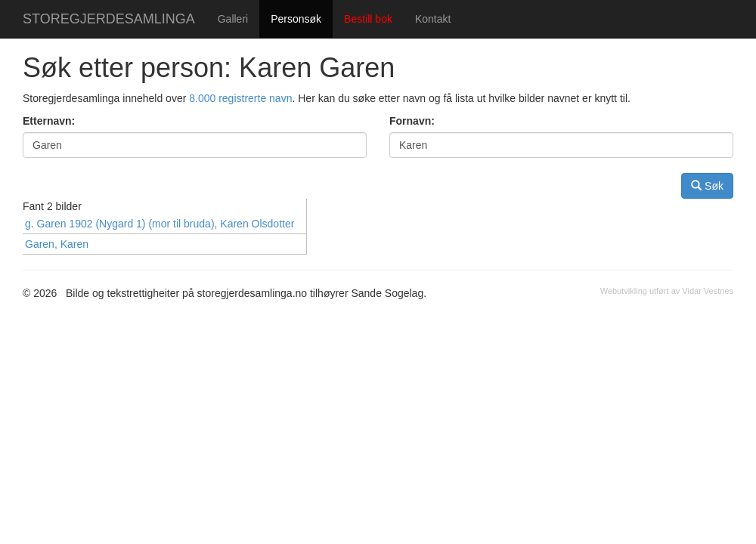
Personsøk (296, 19)
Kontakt (433, 19)
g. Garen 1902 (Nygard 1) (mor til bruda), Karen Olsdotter (160, 224)
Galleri (233, 19)
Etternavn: (49, 121)
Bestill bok (368, 19)
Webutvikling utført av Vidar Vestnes (667, 291)
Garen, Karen (57, 244)
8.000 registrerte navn (240, 98)
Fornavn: (412, 121)
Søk (707, 185)
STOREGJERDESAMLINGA (109, 19)
